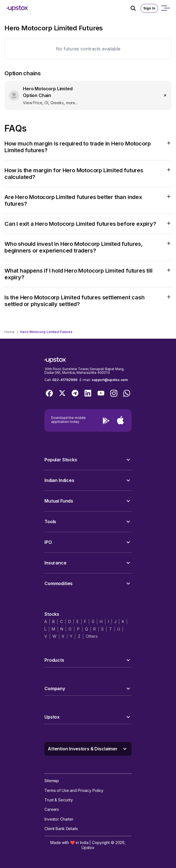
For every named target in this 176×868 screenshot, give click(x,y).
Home (9, 332)
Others (92, 636)
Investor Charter (59, 819)
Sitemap (52, 781)
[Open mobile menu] (165, 8)
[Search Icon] (135, 8)
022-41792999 (65, 380)
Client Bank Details (61, 829)
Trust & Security (59, 800)
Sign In (149, 8)
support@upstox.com (110, 380)
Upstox (88, 848)
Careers (52, 809)
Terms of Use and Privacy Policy (74, 790)
